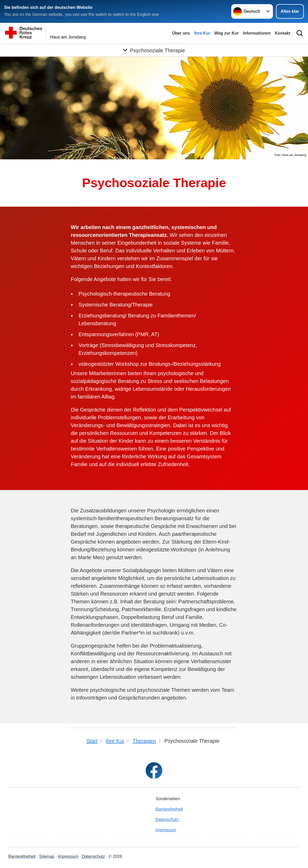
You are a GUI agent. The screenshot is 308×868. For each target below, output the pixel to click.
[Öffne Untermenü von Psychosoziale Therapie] (154, 50)
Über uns (181, 33)
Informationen (257, 33)
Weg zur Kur (227, 33)
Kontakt (283, 33)
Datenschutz (167, 820)
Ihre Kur (202, 33)
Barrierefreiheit (169, 809)
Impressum (166, 830)
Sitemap (47, 856)
